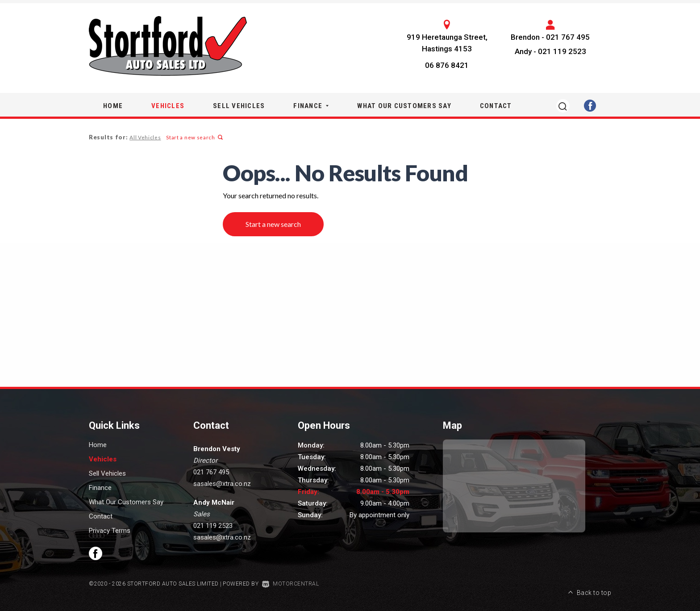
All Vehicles (145, 137)
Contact (496, 106)
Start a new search (193, 137)
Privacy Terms (110, 531)
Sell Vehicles (239, 106)
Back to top (590, 583)
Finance (311, 106)
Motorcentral (291, 584)
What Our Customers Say (404, 106)
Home (113, 106)
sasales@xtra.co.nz (222, 484)
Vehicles (168, 106)
